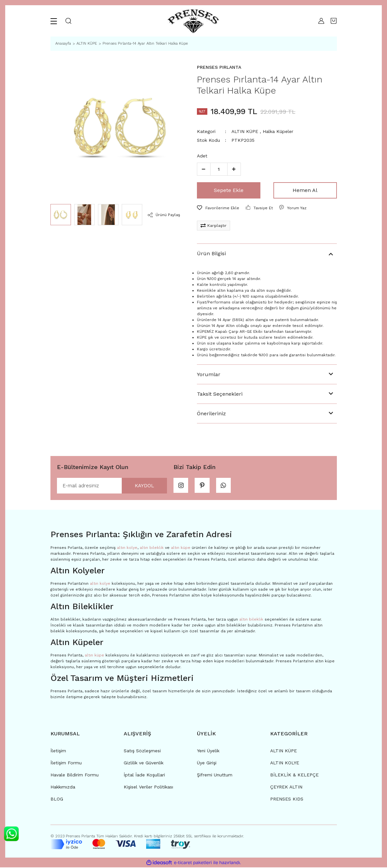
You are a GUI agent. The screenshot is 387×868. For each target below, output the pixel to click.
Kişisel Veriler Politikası (148, 787)
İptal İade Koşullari (144, 775)
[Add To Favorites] (218, 208)
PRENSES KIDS (287, 800)
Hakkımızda (63, 787)
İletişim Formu (66, 763)
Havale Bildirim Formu (75, 775)
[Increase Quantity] (234, 169)
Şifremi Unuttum (215, 775)
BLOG (57, 800)
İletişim (58, 751)
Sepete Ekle (229, 190)
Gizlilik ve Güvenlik (144, 763)
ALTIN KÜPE (245, 131)
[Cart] (334, 21)
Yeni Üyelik (208, 751)
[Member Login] (320, 21)
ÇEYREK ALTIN (286, 787)
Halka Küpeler (278, 131)
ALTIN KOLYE (285, 763)
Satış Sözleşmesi (142, 751)
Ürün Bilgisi (211, 253)
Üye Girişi (207, 763)
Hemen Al (305, 190)
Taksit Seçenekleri (220, 394)
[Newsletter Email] (112, 486)
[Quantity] (219, 169)
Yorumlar (209, 374)
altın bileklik (152, 548)
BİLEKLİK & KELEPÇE (294, 775)
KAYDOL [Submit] (143, 486)
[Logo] (193, 21)
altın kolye (127, 548)
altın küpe (181, 548)
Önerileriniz (211, 413)
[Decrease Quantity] (204, 169)
